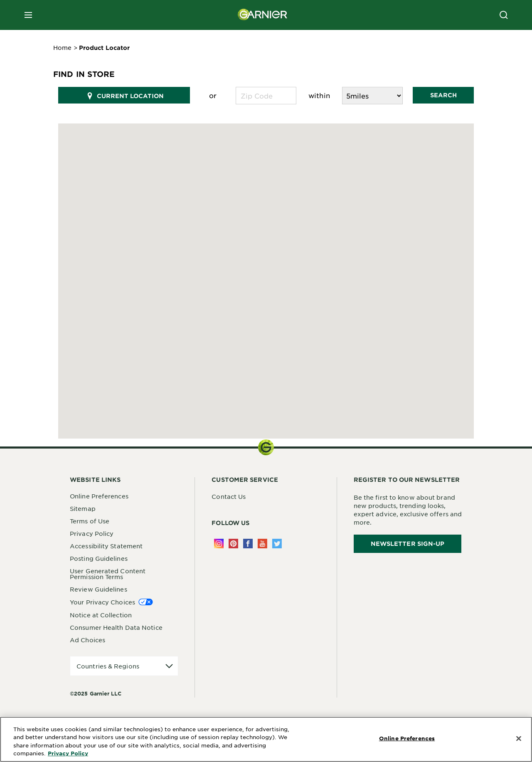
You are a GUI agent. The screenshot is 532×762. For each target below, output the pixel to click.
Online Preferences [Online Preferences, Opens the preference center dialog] (407, 738)
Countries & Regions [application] (108, 666)
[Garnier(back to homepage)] (263, 15)
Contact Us (229, 496)
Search (443, 95)
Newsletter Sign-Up (408, 544)
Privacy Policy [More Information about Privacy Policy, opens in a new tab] (68, 753)
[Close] (519, 739)
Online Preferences (99, 496)
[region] (266, 739)
